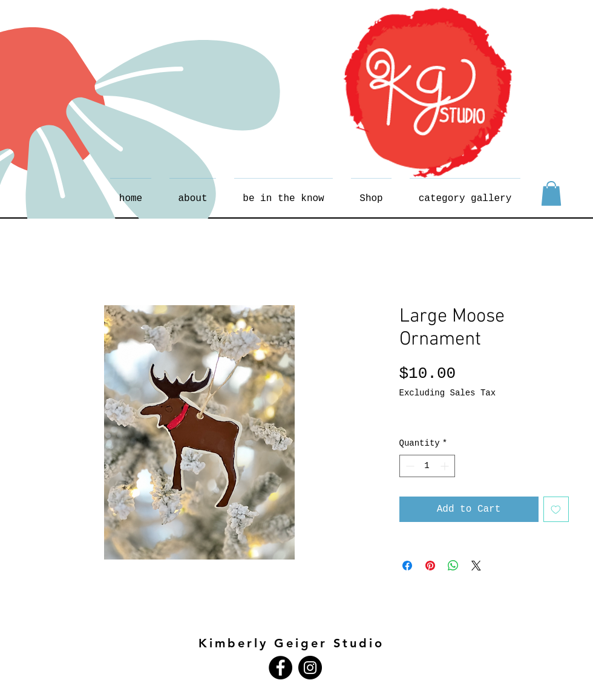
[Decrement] (409, 466)
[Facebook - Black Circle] (280, 668)
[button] (551, 193)
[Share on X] (476, 566)
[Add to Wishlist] (556, 509)
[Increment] (446, 466)
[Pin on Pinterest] (430, 566)
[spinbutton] (427, 466)
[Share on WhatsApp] (453, 566)
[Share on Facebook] (407, 566)
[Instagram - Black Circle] (310, 668)
